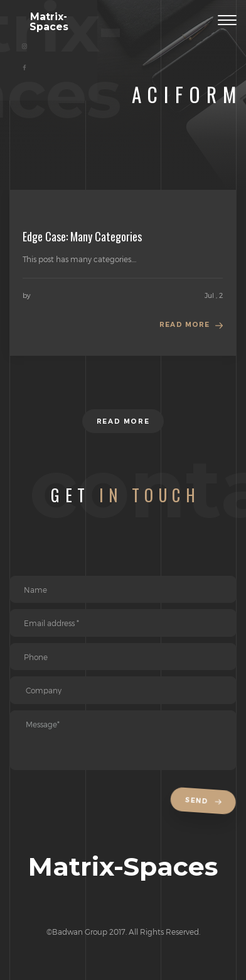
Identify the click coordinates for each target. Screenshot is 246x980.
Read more (184, 325)
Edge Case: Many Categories (82, 236)
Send (206, 801)
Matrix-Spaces (49, 22)
